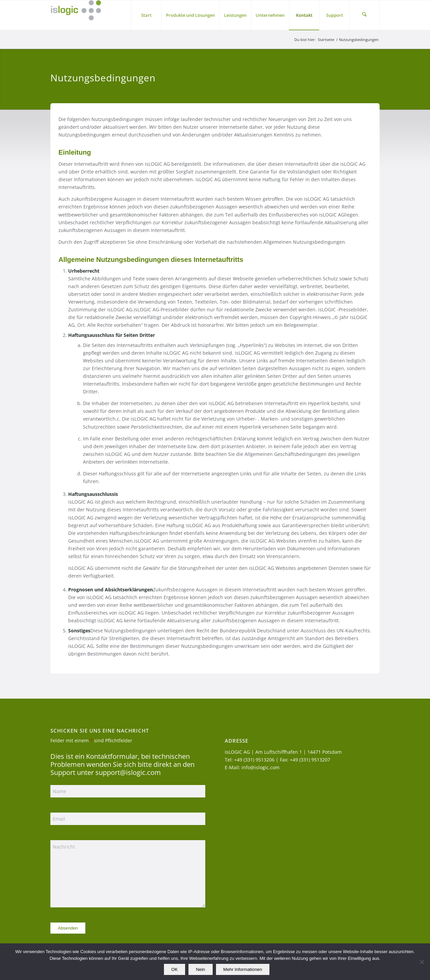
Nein (200, 969)
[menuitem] (146, 15)
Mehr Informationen (243, 969)
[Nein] (422, 962)
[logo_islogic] (76, 15)
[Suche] (364, 15)
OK (175, 969)
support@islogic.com (128, 772)
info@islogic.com (261, 767)
